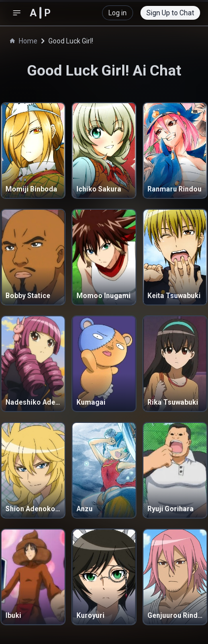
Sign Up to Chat (170, 13)
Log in (118, 13)
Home (24, 41)
